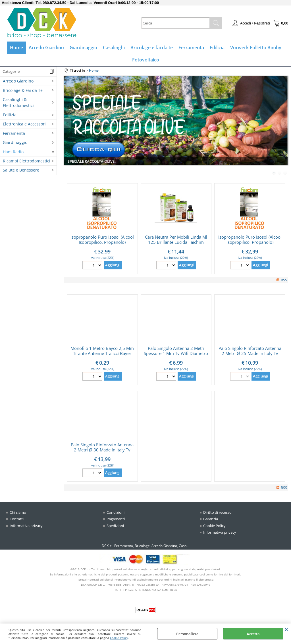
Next (284, 123)
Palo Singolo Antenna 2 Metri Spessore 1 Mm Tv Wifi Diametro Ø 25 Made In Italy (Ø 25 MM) (176, 353)
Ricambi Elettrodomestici (27, 161)
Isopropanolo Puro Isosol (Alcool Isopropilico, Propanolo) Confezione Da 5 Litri (102, 242)
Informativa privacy (26, 526)
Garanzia (211, 519)
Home (16, 48)
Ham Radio (13, 152)
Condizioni (116, 512)
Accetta (253, 634)
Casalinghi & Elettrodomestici (18, 102)
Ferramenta (191, 48)
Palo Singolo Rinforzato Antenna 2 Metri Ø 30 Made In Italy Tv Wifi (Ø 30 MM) (102, 450)
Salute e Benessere (21, 170)
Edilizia (217, 48)
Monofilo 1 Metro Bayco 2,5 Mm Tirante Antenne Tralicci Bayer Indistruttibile (102, 353)
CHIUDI (286, 629)
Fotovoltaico (146, 60)
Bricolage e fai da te (152, 48)
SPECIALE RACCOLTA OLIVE (91, 161)
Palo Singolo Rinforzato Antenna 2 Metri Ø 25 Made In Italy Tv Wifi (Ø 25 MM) (250, 353)
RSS (284, 280)
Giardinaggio (83, 48)
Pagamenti (116, 519)
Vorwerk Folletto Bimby (256, 48)
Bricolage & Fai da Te (23, 90)
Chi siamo (18, 512)
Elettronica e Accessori (24, 124)
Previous (68, 123)
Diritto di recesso (217, 512)
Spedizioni (115, 526)
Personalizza (187, 634)
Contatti (17, 519)
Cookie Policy (119, 638)
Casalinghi (114, 48)
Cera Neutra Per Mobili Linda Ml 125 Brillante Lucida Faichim (176, 240)
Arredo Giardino (46, 48)
